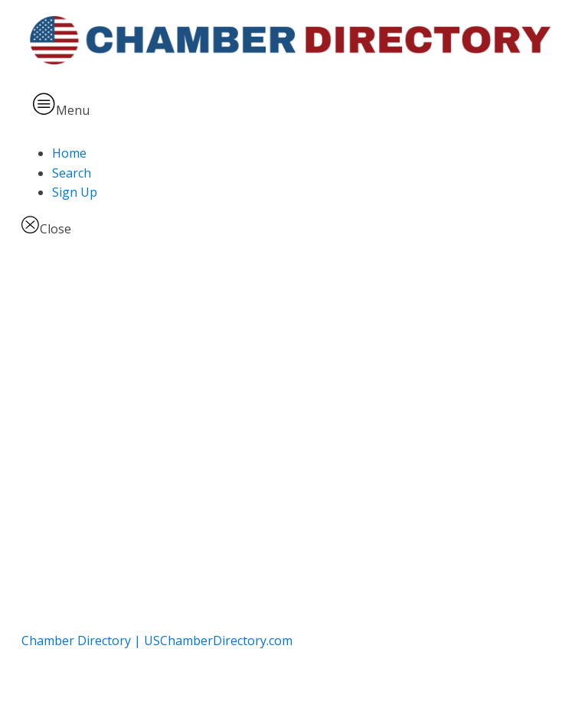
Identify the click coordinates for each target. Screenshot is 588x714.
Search (72, 173)
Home (69, 153)
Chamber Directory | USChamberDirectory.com (157, 641)
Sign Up (75, 192)
